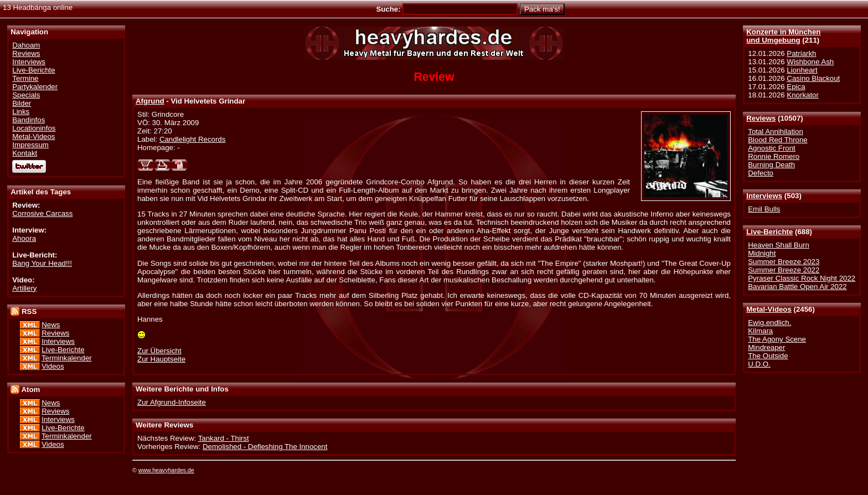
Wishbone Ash (810, 62)
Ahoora (24, 238)
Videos (53, 366)
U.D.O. (759, 364)
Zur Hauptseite (161, 359)
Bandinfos (29, 120)
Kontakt (25, 153)
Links (21, 112)
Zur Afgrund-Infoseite (172, 402)
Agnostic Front (772, 148)
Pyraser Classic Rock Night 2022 (802, 278)
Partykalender (35, 87)
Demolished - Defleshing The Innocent (265, 447)
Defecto (761, 173)
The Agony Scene (777, 339)
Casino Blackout (813, 78)
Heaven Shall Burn (779, 245)
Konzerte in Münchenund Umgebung (783, 36)
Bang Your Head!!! (42, 263)
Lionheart (802, 70)
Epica (796, 87)
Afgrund (150, 101)
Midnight (762, 253)
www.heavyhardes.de (166, 470)
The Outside (768, 356)
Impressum (30, 145)
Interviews (764, 196)
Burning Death (771, 165)
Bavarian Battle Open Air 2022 (797, 287)
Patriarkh (801, 53)
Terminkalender (67, 358)
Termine (25, 78)
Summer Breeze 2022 (784, 270)
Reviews (761, 118)
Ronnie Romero (774, 156)
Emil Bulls (764, 209)
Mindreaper (766, 347)
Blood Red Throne (777, 140)
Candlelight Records (192, 139)
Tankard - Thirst (224, 438)
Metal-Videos (769, 309)
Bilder (22, 103)
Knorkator (803, 95)
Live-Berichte (769, 232)
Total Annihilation (776, 132)
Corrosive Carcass (42, 213)
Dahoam (26, 45)
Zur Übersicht (159, 351)
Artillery (24, 288)
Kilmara (760, 331)
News (51, 325)
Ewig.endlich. (769, 323)
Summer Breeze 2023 (784, 262)
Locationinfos (34, 128)
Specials (26, 95)
